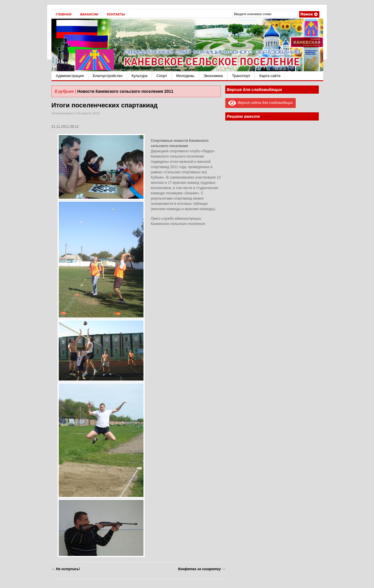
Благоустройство (108, 76)
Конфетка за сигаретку (202, 569)
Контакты (116, 14)
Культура (139, 76)
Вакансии (89, 14)
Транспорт (241, 76)
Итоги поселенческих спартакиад (104, 105)
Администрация (70, 76)
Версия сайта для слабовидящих (260, 103)
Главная (64, 14)
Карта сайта (270, 76)
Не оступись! (66, 569)
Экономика (213, 76)
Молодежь (185, 76)
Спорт (162, 76)
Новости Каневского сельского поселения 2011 (125, 91)
